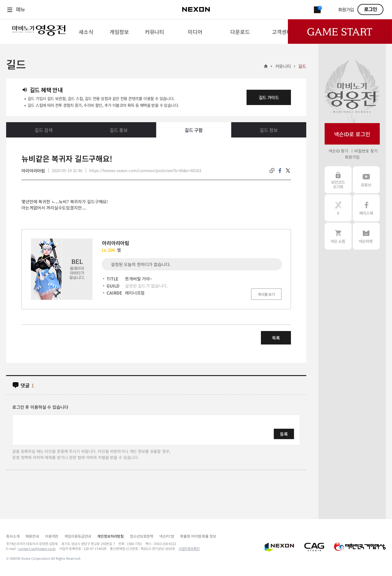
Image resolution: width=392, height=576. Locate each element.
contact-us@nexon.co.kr (37, 548)
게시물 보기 (266, 294)
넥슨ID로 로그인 (352, 134)
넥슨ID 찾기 (338, 151)
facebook (280, 171)
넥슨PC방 (167, 536)
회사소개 (13, 536)
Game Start (340, 32)
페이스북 (366, 208)
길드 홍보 (119, 130)
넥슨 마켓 (366, 236)
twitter (288, 171)
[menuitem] (86, 32)
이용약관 (52, 536)
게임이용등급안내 (78, 536)
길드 (302, 66)
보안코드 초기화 (338, 180)
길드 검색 (44, 130)
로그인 (371, 9)
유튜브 (366, 180)
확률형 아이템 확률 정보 (198, 536)
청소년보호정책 (141, 536)
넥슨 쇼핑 (338, 236)
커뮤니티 (283, 66)
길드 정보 (269, 130)
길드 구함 (194, 130)
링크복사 (272, 171)
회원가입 (346, 10)
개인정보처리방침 (110, 536)
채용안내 (32, 536)
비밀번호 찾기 (366, 151)
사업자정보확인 (189, 548)
